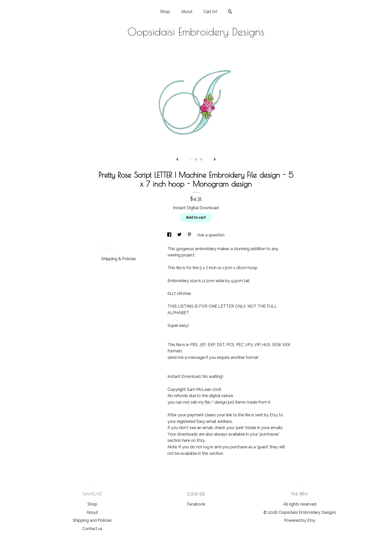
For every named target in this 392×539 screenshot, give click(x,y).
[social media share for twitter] (180, 235)
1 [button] (191, 159)
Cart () (210, 12)
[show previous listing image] (177, 160)
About (187, 12)
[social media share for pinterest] (190, 235)
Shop (165, 12)
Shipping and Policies (92, 520)
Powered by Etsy (300, 520)
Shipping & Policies (119, 259)
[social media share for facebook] (170, 235)
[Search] (230, 12)
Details (110, 248)
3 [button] (201, 159)
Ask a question (211, 235)
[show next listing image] (215, 160)
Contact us (92, 529)
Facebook (196, 504)
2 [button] (196, 159)
